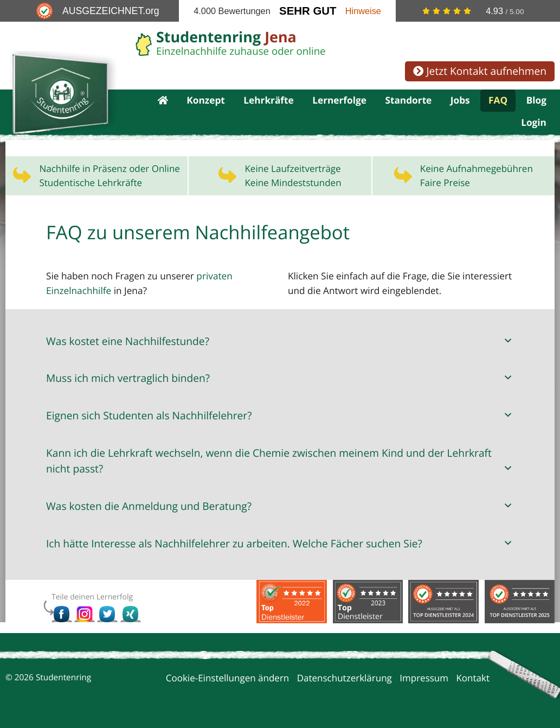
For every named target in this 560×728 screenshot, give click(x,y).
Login (534, 124)
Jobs (460, 101)
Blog (536, 101)
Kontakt (473, 679)
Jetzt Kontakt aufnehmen (480, 71)
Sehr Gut (308, 11)
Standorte (408, 101)
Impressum (424, 679)
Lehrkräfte (269, 101)
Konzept (206, 101)
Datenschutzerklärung (345, 679)
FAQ (498, 101)
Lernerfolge (339, 101)
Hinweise (363, 11)
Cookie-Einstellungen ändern (228, 679)
